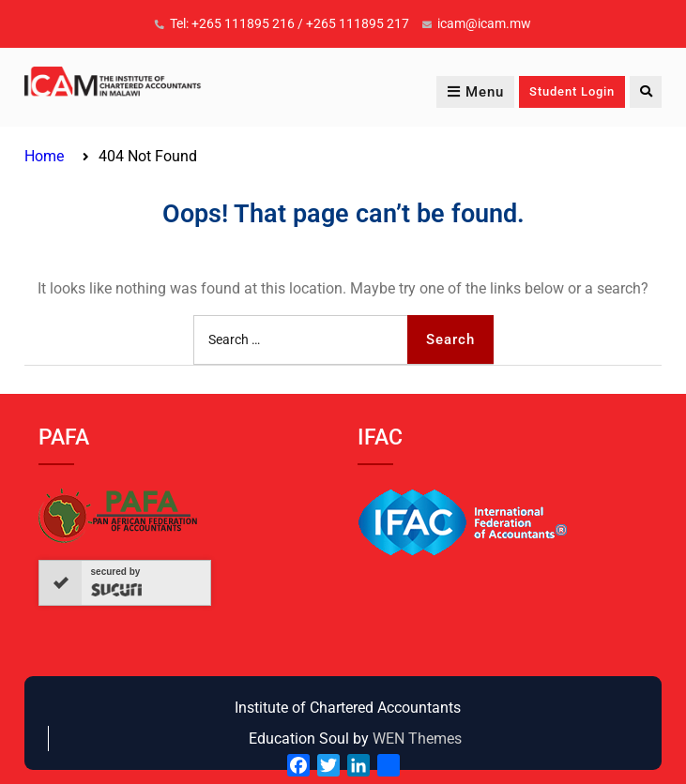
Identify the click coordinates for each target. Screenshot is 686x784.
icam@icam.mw (484, 23)
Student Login (572, 91)
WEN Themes (417, 739)
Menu (475, 92)
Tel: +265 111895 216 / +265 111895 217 (290, 23)
